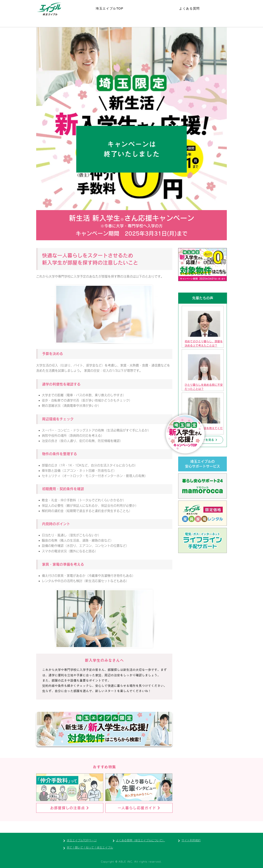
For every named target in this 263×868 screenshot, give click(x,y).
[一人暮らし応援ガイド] (139, 808)
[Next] (64, 841)
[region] (203, 327)
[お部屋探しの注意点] (70, 808)
